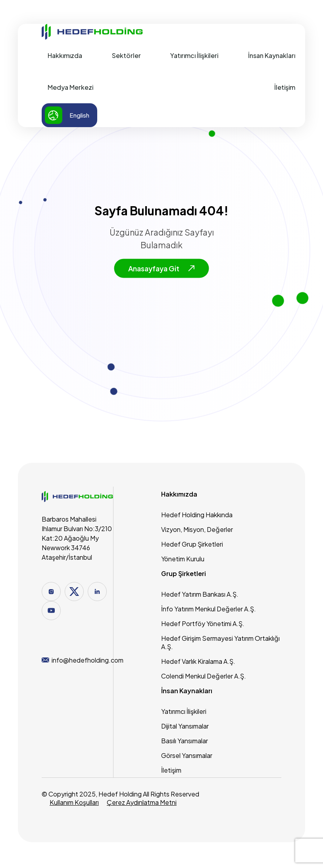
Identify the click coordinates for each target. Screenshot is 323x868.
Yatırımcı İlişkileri (194, 55)
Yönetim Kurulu (183, 559)
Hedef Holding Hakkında (197, 515)
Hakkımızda (65, 55)
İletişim (285, 87)
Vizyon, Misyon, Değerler (197, 529)
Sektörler (126, 55)
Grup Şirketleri (184, 573)
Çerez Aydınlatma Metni (142, 802)
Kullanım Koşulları (74, 802)
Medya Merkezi (70, 87)
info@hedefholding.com (82, 660)
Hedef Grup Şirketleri (192, 544)
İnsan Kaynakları (272, 55)
